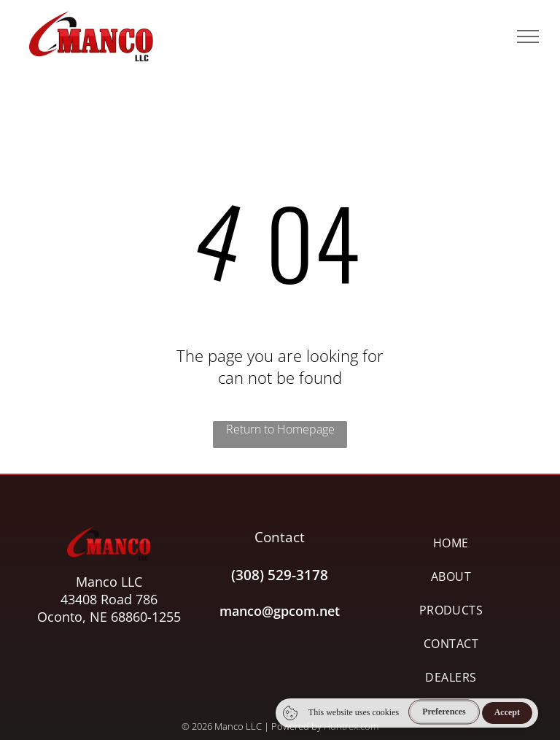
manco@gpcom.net (280, 611)
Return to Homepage (280, 429)
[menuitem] (451, 543)
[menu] (528, 36)
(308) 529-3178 (280, 575)
